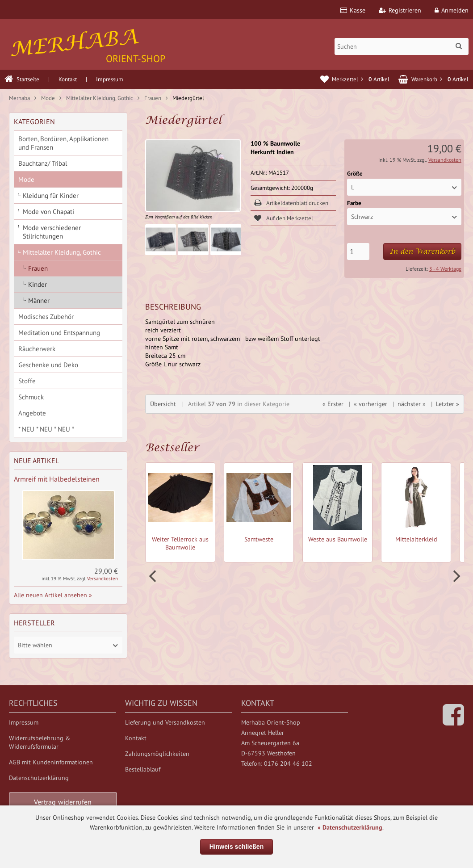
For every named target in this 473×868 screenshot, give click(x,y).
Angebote (32, 413)
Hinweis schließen (236, 847)
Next (456, 576)
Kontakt (68, 79)
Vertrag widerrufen (63, 802)
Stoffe (27, 381)
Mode (26, 179)
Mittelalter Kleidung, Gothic (62, 252)
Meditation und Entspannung (59, 333)
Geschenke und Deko (48, 365)
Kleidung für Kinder (51, 195)
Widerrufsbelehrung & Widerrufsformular (40, 742)
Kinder (38, 284)
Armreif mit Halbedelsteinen (57, 479)
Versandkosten (445, 160)
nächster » (412, 404)
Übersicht (163, 404)
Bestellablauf (143, 769)
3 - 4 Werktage (445, 269)
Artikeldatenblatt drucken (297, 203)
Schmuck (31, 397)
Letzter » (448, 404)
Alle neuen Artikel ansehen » (53, 595)
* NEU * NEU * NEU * (46, 429)
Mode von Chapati (48, 212)
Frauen (38, 268)
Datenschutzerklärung (39, 778)
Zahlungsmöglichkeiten (157, 754)
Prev (154, 576)
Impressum (110, 79)
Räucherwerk (37, 349)
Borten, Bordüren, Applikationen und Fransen (63, 143)
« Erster (333, 404)
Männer (39, 300)
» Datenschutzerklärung (350, 827)
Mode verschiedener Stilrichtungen (52, 232)
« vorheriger (370, 404)
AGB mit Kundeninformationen (51, 762)
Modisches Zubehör (46, 317)
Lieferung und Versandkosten (165, 722)
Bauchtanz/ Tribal (43, 163)
